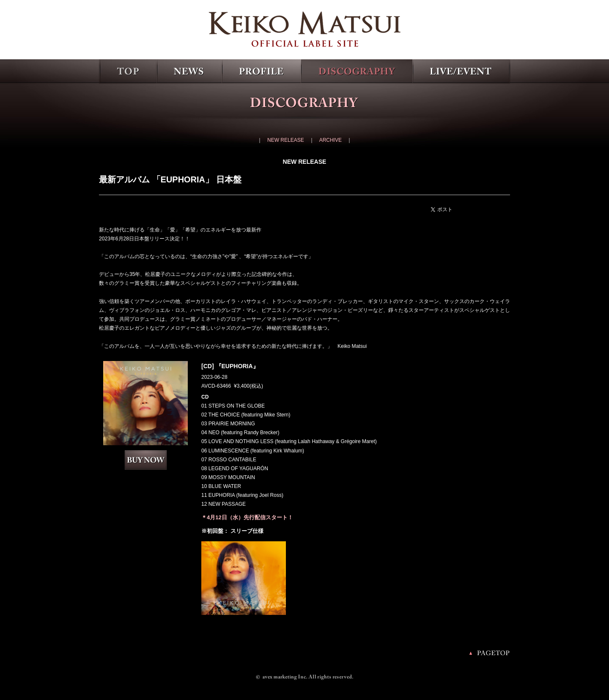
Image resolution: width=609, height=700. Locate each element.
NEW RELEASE (286, 140)
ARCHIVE (331, 140)
